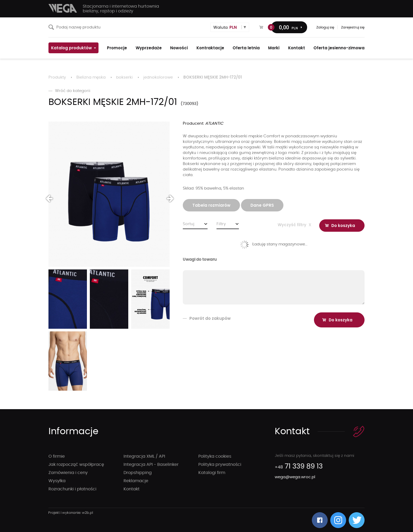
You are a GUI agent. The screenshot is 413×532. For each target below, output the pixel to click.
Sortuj (189, 224)
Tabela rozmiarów (211, 205)
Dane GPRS (262, 205)
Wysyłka (57, 481)
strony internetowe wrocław (71, 513)
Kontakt (132, 489)
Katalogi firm (212, 473)
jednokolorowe (158, 77)
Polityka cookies (215, 456)
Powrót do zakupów (207, 318)
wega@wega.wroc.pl (295, 477)
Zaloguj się (325, 28)
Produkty (57, 77)
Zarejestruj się (353, 28)
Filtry (221, 224)
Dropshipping (138, 473)
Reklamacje (136, 481)
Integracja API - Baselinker (151, 465)
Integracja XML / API (144, 456)
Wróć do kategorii (69, 91)
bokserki (124, 77)
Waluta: (225, 27)
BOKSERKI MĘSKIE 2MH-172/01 (213, 77)
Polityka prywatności (220, 465)
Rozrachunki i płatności (72, 489)
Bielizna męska (91, 77)
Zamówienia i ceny (68, 473)
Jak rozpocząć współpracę (76, 465)
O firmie (57, 456)
